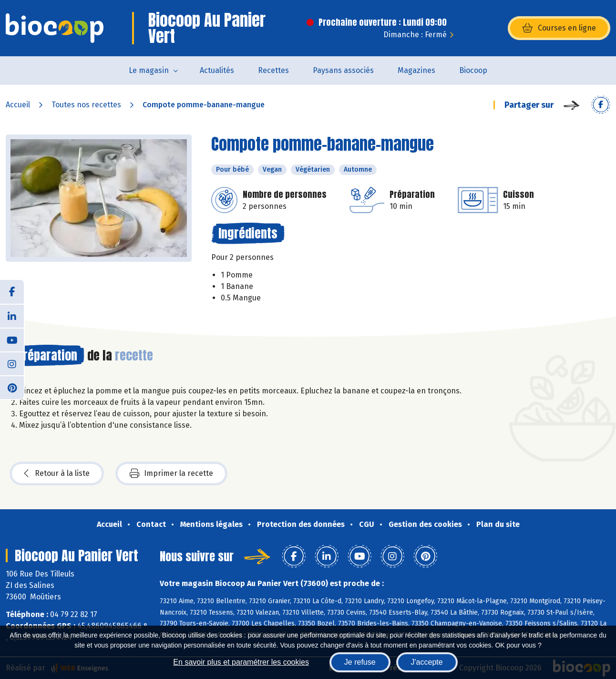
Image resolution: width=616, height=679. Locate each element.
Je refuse (360, 662)
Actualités (217, 70)
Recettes (273, 70)
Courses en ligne (559, 28)
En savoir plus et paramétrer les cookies (241, 662)
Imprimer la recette (171, 473)
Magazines (416, 70)
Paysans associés (343, 70)
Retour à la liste (57, 473)
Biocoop (473, 70)
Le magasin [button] (149, 70)
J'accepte (427, 662)
